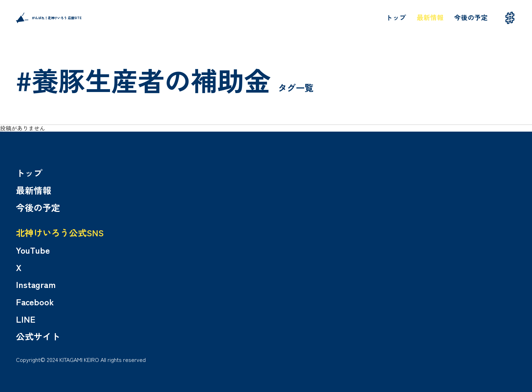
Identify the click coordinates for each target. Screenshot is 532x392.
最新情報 (430, 17)
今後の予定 (471, 17)
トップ (396, 17)
